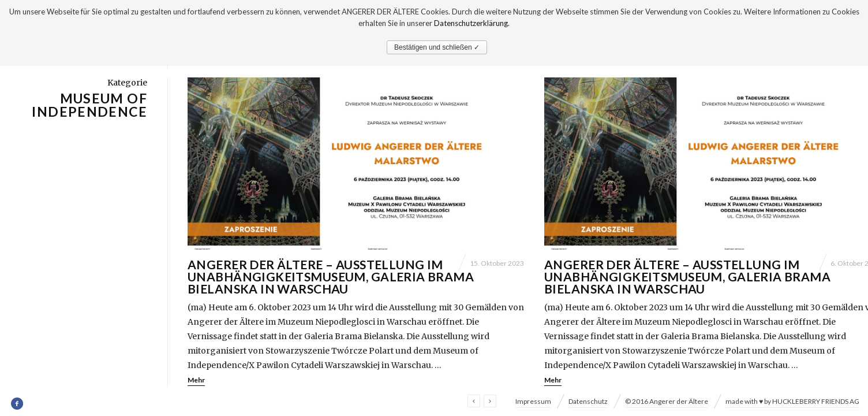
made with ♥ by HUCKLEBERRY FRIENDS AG (792, 401)
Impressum (533, 401)
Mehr (196, 380)
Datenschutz (588, 401)
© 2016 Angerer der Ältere (667, 401)
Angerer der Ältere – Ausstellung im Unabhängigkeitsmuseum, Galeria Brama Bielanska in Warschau (331, 276)
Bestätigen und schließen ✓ (437, 47)
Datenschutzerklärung (471, 23)
